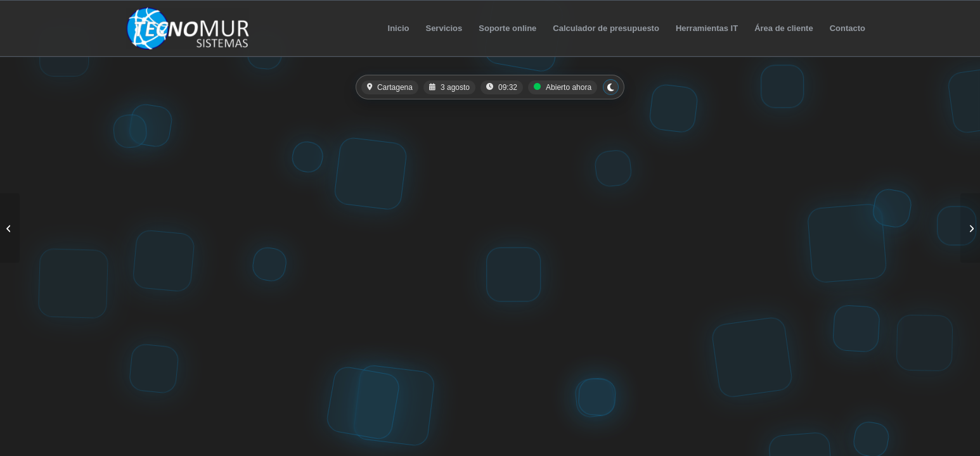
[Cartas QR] (10, 228)
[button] (490, 87)
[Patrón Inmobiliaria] (970, 228)
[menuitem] (399, 28)
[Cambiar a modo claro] (611, 87)
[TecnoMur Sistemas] (188, 28)
